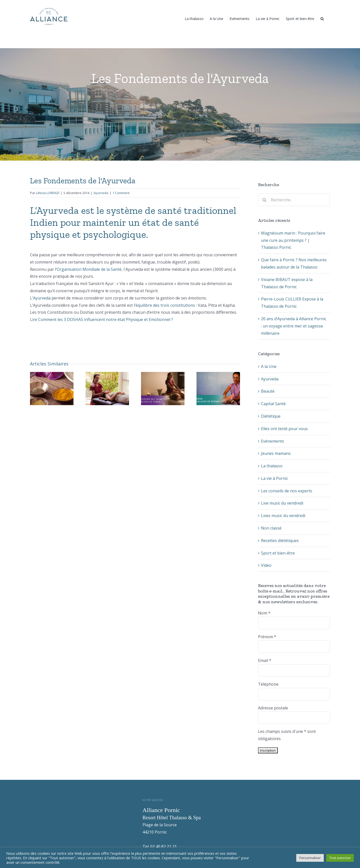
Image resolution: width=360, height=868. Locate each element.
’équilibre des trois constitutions (165, 305)
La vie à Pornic (274, 478)
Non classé (271, 528)
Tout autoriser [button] (340, 858)
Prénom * (267, 637)
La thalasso (272, 466)
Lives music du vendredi (283, 516)
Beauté (268, 391)
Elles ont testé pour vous (284, 429)
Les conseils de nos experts (287, 491)
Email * (265, 660)
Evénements (272, 441)
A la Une (269, 366)
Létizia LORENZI (48, 193)
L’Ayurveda (41, 298)
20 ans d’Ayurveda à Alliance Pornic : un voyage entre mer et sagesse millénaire (294, 326)
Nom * (264, 613)
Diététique (271, 416)
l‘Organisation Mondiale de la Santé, (88, 269)
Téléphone (268, 684)
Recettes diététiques (280, 541)
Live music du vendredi (282, 503)
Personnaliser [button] (310, 858)
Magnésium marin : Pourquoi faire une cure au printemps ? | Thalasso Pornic (293, 240)
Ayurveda (101, 193)
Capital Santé (273, 404)
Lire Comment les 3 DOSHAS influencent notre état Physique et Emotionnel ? (101, 319)
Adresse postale (273, 708)
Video (266, 565)
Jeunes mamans (276, 453)
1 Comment (121, 193)
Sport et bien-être (278, 553)
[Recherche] (322, 18)
